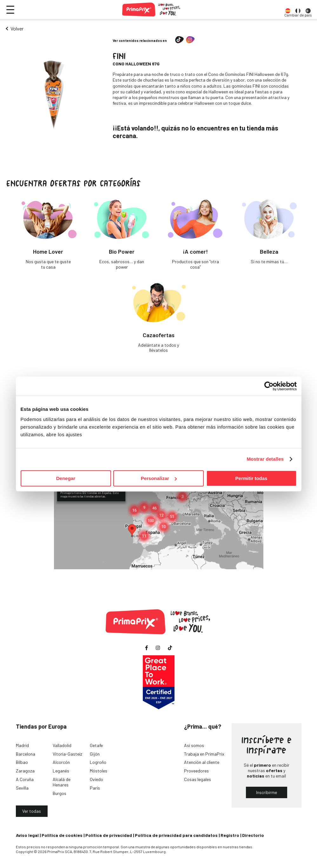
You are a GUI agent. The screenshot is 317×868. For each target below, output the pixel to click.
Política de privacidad (109, 835)
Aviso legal (27, 835)
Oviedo (96, 779)
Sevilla (22, 788)
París (95, 788)
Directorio (253, 835)
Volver (17, 28)
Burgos (59, 793)
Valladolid (62, 745)
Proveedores (196, 771)
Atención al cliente (202, 762)
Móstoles (99, 771)
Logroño (98, 762)
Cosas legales (198, 779)
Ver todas (32, 811)
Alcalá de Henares (62, 782)
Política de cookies (62, 835)
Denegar (66, 478)
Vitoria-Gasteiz (67, 754)
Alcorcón (61, 762)
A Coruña (25, 779)
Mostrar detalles (265, 459)
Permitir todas (251, 478)
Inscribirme (267, 792)
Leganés (61, 771)
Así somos (194, 745)
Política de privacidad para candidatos (176, 835)
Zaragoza (25, 771)
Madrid (22, 745)
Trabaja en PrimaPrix (204, 754)
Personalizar (159, 478)
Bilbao (22, 762)
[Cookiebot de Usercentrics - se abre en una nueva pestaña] (269, 386)
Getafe (96, 745)
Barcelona (26, 754)
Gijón (95, 754)
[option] (288, 10)
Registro (230, 835)
